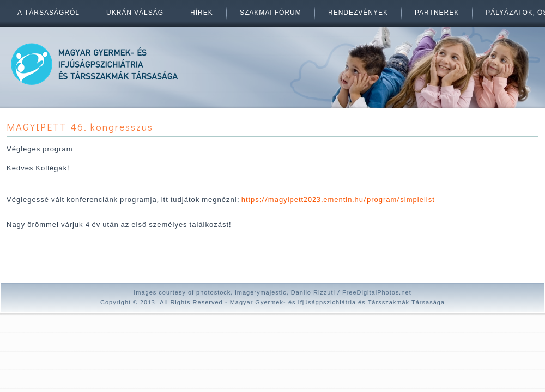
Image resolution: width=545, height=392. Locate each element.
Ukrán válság (135, 13)
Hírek (202, 13)
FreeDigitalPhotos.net (377, 293)
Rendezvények (358, 13)
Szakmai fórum (271, 13)
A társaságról (49, 13)
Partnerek (437, 13)
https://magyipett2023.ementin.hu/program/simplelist (338, 200)
